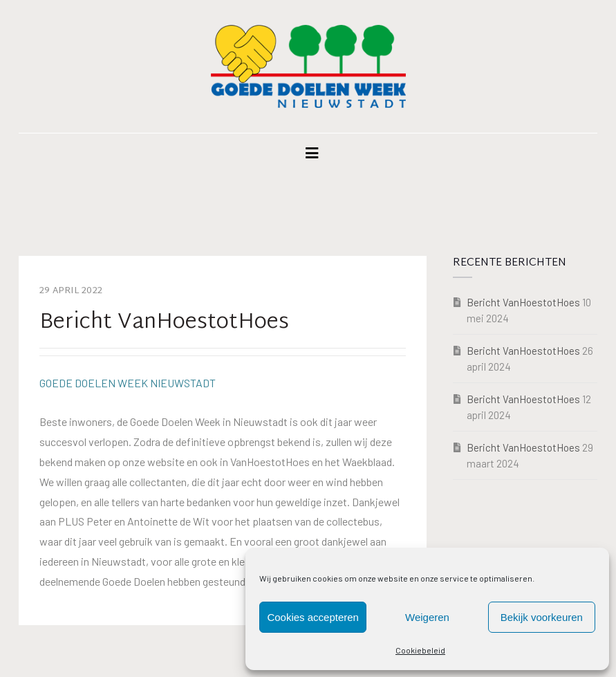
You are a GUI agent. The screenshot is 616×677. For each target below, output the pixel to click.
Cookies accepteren (313, 617)
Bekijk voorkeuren (542, 617)
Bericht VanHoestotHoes (523, 302)
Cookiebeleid (420, 650)
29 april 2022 (71, 291)
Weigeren (427, 617)
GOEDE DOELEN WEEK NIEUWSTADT (128, 383)
